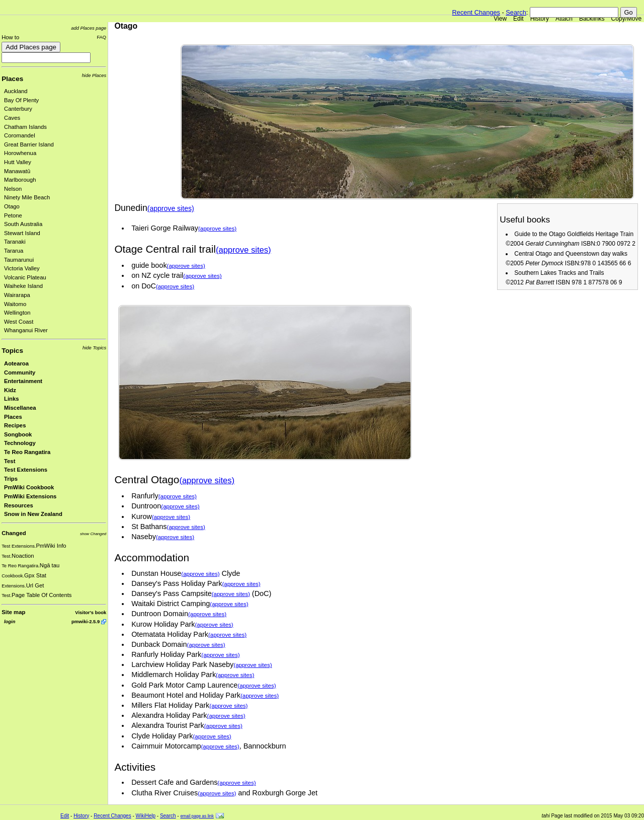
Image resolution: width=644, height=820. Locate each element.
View (500, 19)
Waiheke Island (23, 286)
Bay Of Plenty (21, 100)
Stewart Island (22, 233)
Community (20, 372)
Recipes (15, 425)
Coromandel (20, 135)
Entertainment (23, 381)
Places (12, 79)
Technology (20, 443)
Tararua (14, 251)
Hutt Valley (18, 162)
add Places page (89, 28)
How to (10, 37)
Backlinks (592, 19)
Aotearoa (16, 363)
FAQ (101, 37)
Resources (19, 505)
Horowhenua (20, 153)
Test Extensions (26, 470)
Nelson (13, 189)
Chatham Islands (25, 127)
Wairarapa (17, 295)
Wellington (17, 313)
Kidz (10, 390)
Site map (13, 612)
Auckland (16, 91)
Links (12, 399)
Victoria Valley (22, 268)
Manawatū (17, 171)
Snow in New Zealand (33, 514)
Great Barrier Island (29, 144)
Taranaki (15, 242)
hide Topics (94, 348)
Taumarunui (19, 260)
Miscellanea (20, 408)
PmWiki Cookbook (29, 487)
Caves (12, 118)
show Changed (93, 534)
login (10, 621)
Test (10, 461)
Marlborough (20, 180)
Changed (14, 533)
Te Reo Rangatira (27, 452)
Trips (11, 479)
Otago (12, 206)
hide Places (94, 75)
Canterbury (18, 109)
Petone (13, 215)
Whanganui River (26, 330)
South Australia (23, 224)
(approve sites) (171, 208)
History (540, 19)
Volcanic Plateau (25, 277)
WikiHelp (146, 816)
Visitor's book (91, 612)
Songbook (18, 434)
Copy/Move (627, 19)
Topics (12, 351)
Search (516, 12)
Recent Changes (476, 12)
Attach (564, 19)
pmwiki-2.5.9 (86, 621)
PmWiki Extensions (30, 496)
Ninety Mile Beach (27, 197)
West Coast (19, 322)
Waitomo (15, 304)
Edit (518, 19)
